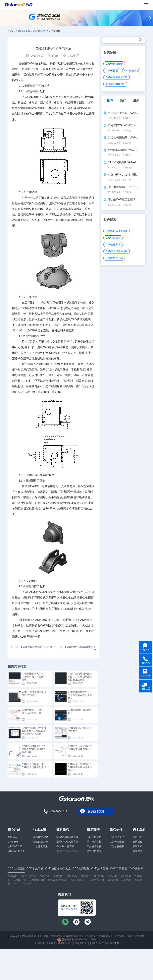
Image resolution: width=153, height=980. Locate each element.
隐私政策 (51, 943)
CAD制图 (74, 56)
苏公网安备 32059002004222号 (76, 940)
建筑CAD (99, 876)
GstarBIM (13, 842)
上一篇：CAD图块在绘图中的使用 (31, 647)
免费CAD (58, 876)
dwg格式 (26, 884)
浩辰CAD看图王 (16, 851)
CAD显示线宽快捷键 (116, 251)
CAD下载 (114, 943)
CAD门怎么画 (113, 238)
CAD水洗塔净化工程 (116, 77)
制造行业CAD (41, 842)
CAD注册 (113, 880)
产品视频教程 (94, 846)
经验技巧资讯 (94, 851)
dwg (16, 884)
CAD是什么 (20, 880)
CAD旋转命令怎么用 (116, 231)
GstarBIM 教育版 (65, 846)
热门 (123, 101)
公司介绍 (137, 837)
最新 (136, 101)
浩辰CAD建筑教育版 (67, 837)
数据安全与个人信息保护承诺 (74, 943)
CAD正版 (45, 876)
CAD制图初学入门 (58, 880)
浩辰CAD (12, 837)
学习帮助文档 (94, 842)
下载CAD (72, 876)
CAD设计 (112, 876)
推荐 (110, 101)
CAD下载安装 (79, 880)
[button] (74, 22)
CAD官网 (127, 880)
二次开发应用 (40, 846)
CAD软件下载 (29, 876)
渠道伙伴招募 (117, 846)
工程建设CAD (41, 837)
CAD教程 (126, 876)
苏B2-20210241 (136, 936)
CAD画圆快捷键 (114, 64)
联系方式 (137, 846)
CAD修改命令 (132, 71)
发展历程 (137, 842)
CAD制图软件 (27, 86)
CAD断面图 (112, 71)
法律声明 (39, 943)
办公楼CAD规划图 (115, 84)
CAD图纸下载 (97, 880)
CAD (10, 31)
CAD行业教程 (23, 31)
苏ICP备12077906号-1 (86, 936)
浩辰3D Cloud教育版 (67, 851)
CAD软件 (103, 943)
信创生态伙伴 (117, 837)
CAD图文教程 (41, 31)
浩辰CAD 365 (15, 846)
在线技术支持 (96, 811)
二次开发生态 (117, 842)
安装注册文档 (94, 837)
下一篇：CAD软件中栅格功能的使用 (75, 649)
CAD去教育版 (113, 245)
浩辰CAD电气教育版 (67, 842)
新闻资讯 (137, 851)
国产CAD (85, 876)
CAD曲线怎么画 (114, 258)
